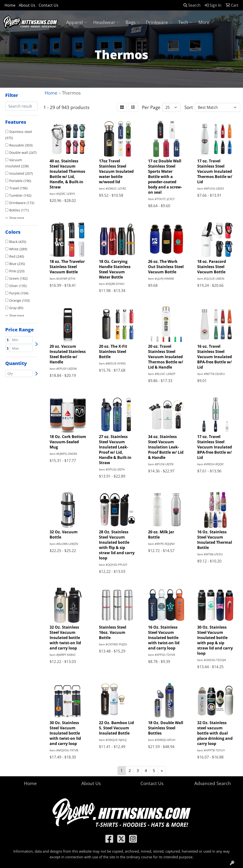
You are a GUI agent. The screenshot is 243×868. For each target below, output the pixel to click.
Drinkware (159, 22)
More (206, 22)
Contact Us (49, 5)
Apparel (77, 22)
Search (192, 5)
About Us (27, 5)
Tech (185, 22)
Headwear (106, 22)
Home (10, 5)
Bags (133, 22)
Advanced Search (213, 783)
